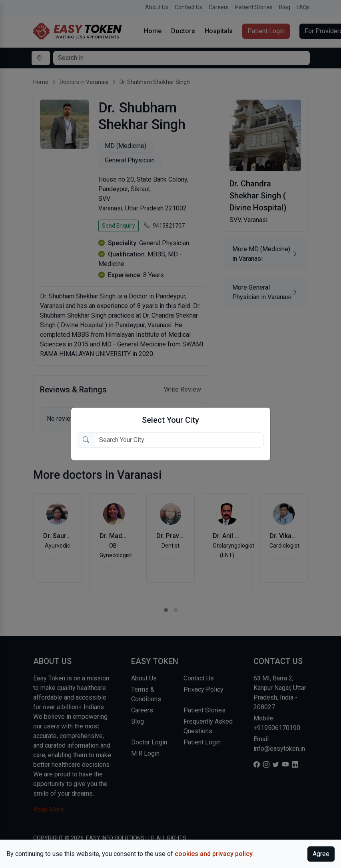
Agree (321, 854)
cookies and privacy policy (214, 854)
